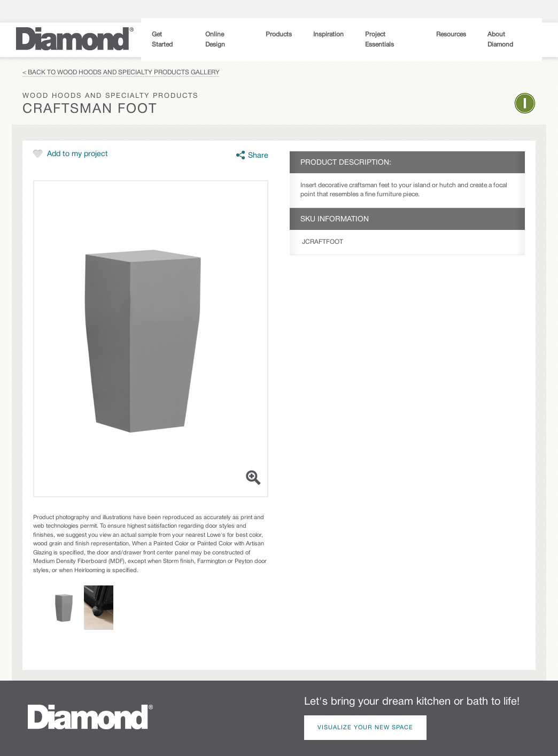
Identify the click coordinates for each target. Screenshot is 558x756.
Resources (451, 34)
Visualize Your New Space (365, 728)
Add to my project (77, 154)
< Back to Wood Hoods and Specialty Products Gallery (121, 72)
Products (279, 34)
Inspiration (328, 34)
